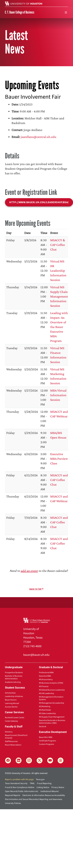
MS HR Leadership (46, 693)
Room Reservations (13, 745)
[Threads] (61, 760)
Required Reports (13, 795)
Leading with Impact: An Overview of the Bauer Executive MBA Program (59, 327)
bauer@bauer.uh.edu (36, 655)
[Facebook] (8, 760)
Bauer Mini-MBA (46, 737)
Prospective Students (14, 673)
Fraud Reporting (44, 783)
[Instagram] (29, 760)
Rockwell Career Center (15, 718)
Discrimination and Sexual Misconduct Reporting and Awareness (34, 799)
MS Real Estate (45, 710)
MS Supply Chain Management (52, 717)
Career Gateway (11, 721)
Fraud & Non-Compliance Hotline (20, 787)
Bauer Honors (11, 700)
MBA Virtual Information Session (58, 395)
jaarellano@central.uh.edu (38, 137)
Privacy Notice (58, 787)
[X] (40, 760)
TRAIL (32, 783)
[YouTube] (50, 760)
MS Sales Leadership (47, 713)
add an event (29, 571)
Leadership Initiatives (14, 696)
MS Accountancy (46, 680)
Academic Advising (13, 682)
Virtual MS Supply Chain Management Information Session (59, 296)
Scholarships (10, 693)
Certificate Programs (47, 741)
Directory (9, 732)
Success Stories (11, 707)
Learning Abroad (12, 703)
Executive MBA (45, 676)
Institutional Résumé (49, 791)
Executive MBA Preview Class (59, 459)
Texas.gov (40, 779)
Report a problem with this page (19, 779)
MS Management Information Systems (51, 698)
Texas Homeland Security (16, 783)
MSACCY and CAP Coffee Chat (59, 480)
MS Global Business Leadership (52, 690)
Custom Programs (46, 744)
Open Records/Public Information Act (22, 791)
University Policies (13, 803)
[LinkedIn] (19, 760)
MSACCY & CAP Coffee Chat (58, 245)
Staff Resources (11, 741)
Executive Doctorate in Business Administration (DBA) (52, 722)
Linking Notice (43, 787)
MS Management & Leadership (52, 703)
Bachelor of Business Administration (14, 677)
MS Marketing (45, 707)
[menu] (66, 13)
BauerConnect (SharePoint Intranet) (16, 737)
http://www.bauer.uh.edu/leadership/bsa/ (39, 202)
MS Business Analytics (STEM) (51, 683)
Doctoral (43, 727)
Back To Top (36, 589)
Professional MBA (46, 673)
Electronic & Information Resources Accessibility (44, 795)
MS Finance (44, 686)
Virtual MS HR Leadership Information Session (58, 271)
